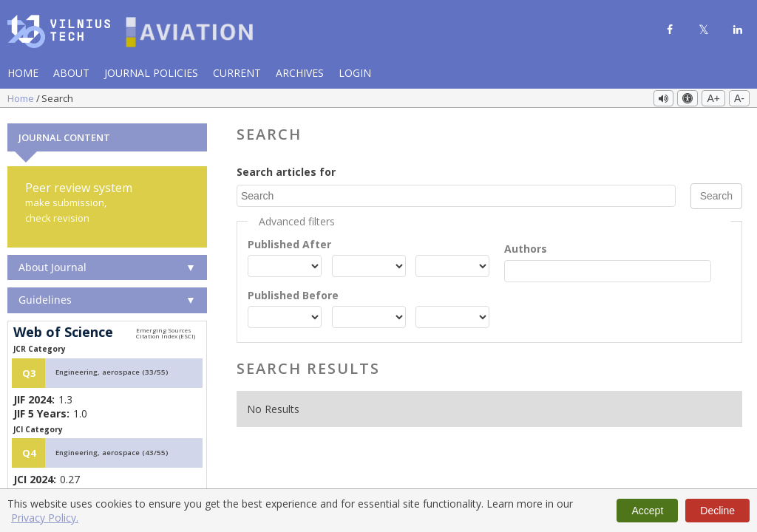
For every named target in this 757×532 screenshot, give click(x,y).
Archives (300, 73)
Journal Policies (151, 73)
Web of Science (63, 331)
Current (237, 73)
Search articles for (286, 170)
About (71, 73)
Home (23, 73)
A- (739, 98)
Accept (647, 511)
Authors (526, 247)
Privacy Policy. (45, 518)
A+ (713, 98)
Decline (717, 511)
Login (355, 73)
